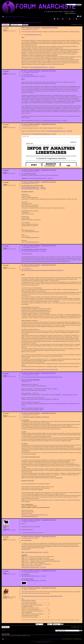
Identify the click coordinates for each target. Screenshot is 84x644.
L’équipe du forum (45, 639)
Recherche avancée (78, 6)
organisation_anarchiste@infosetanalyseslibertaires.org (35, 515)
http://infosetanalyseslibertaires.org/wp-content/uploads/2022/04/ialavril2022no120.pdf (42, 596)
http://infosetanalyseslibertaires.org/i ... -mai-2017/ (33, 187)
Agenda (60, 19)
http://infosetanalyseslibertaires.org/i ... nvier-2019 (37, 552)
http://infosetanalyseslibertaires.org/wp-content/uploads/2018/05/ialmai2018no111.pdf (42, 377)
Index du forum (7, 17)
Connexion (79, 19)
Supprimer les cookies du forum (55, 639)
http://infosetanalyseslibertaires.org (30, 516)
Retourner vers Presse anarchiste (9, 630)
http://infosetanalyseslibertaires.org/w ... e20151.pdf (42, 67)
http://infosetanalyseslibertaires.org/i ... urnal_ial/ (45, 134)
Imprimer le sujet (78, 16)
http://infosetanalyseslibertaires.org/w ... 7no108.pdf (34, 189)
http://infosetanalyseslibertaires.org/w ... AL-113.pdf (34, 576)
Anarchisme (14, 17)
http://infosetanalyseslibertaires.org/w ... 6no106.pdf (60, 131)
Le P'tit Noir (66, 19)
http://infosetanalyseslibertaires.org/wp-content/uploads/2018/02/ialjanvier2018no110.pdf (42, 270)
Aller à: (53, 630)
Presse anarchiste (21, 17)
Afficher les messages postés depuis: (32, 624)
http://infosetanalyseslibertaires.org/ (33, 35)
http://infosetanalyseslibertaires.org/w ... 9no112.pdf (34, 567)
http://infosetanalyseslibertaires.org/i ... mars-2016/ (33, 76)
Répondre (6, 25)
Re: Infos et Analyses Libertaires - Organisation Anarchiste (39, 71)
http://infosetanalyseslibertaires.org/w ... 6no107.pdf (41, 178)
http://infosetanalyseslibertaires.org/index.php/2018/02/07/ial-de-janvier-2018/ (40, 369)
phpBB (37, 641)
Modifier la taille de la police (80, 16)
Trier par (48, 624)
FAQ (56, 19)
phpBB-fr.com (45, 642)
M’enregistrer (73, 19)
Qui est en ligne (6, 634)
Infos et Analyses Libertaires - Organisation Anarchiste (21, 22)
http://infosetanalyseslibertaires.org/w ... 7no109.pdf (34, 251)
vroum (25, 590)
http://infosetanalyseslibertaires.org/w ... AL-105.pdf (55, 121)
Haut (81, 68)
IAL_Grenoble (26, 30)
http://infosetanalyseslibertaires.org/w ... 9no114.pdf (34, 580)
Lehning (25, 522)
